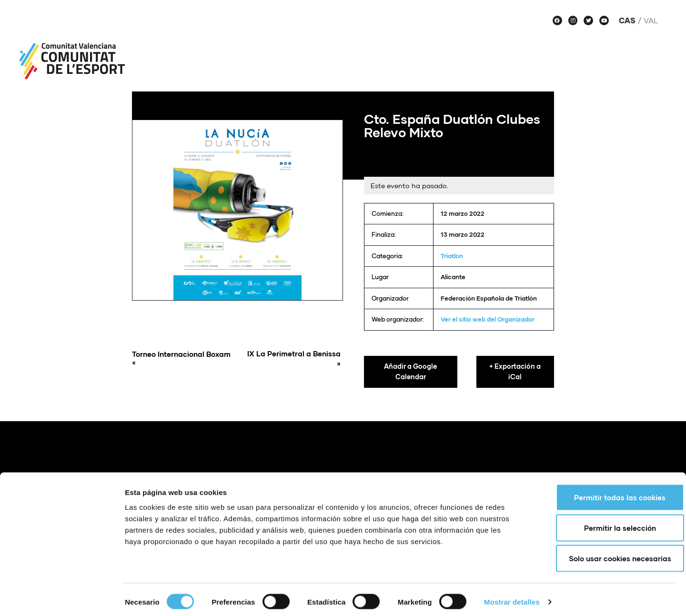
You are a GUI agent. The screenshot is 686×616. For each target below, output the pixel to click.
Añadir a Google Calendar (410, 372)
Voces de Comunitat (612, 42)
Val (651, 20)
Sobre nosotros (216, 42)
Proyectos (343, 42)
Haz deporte (520, 42)
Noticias (283, 42)
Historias (639, 65)
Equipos (455, 42)
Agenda (402, 42)
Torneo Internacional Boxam (183, 358)
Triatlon (452, 256)
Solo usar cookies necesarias (607, 554)
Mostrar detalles (512, 597)
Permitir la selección (607, 523)
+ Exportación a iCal (515, 372)
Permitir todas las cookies (606, 493)
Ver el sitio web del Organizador (488, 319)
